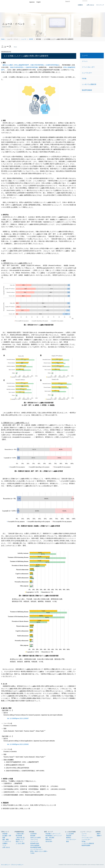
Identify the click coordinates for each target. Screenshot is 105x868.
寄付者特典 (19, 836)
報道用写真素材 (87, 90)
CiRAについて (5, 832)
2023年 (31, 39)
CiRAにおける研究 (35, 838)
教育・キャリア (49, 832)
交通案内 (5, 843)
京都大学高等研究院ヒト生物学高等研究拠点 (45, 65)
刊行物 (84, 79)
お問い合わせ (6, 847)
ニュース (24, 39)
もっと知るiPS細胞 (70, 832)
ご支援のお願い (20, 834)
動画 (67, 842)
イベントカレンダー (88, 67)
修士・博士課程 (50, 838)
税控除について (20, 840)
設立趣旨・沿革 (7, 836)
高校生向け (49, 840)
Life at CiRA (49, 842)
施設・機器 (6, 840)
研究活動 (32, 832)
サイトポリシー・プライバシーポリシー (12, 865)
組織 (4, 838)
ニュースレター (87, 73)
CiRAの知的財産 (35, 845)
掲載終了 (99, 836)
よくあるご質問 (20, 843)
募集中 (99, 834)
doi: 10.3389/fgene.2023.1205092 (18, 744)
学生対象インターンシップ (53, 834)
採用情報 (98, 832)
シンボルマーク (7, 842)
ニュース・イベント (86, 832)
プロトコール (34, 840)
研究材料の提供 (35, 843)
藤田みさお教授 (8, 65)
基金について (19, 842)
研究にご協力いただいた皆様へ (39, 851)
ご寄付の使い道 (20, 838)
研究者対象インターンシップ (54, 836)
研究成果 (33, 836)
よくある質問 (70, 834)
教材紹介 (69, 838)
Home (3, 39)
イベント (85, 61)
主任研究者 (33, 834)
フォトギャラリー (71, 840)
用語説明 (69, 836)
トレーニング (34, 842)
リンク (4, 845)
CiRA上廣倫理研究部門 (22, 65)
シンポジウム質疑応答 (89, 84)
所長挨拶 (5, 834)
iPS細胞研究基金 (19, 832)
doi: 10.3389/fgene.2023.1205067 (18, 718)
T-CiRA (32, 853)
